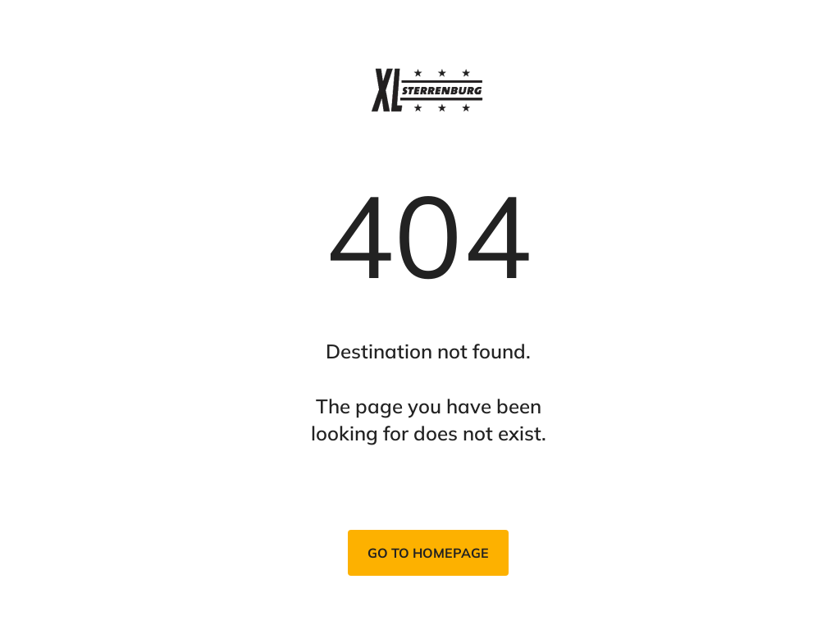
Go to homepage (428, 553)
